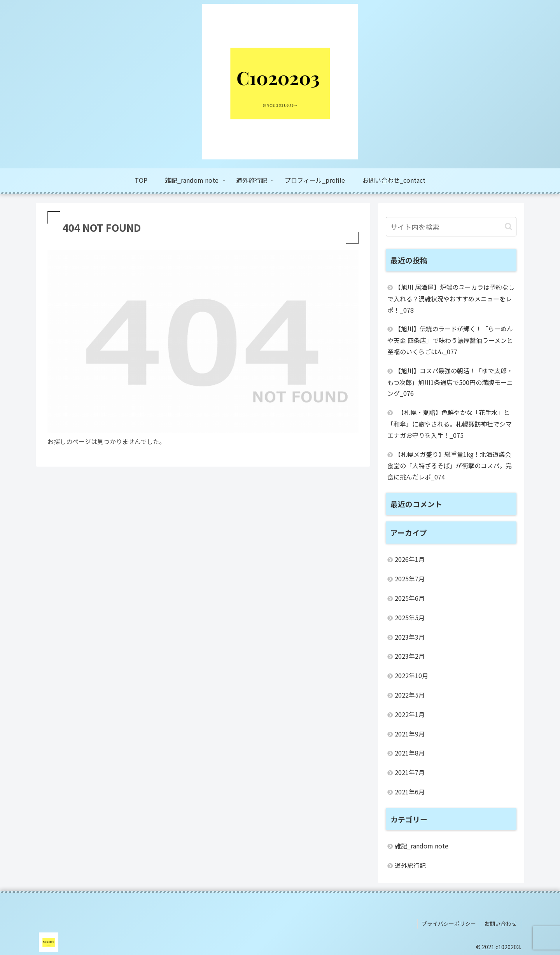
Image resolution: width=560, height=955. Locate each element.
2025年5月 (410, 617)
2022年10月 (411, 675)
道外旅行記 (410, 865)
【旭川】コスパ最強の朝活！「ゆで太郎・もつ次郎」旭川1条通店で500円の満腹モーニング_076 (450, 382)
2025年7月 (410, 579)
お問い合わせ (500, 924)
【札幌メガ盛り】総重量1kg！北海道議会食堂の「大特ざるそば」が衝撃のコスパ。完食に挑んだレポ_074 (450, 466)
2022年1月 (410, 714)
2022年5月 (410, 695)
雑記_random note (422, 846)
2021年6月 (410, 792)
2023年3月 (410, 637)
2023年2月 (410, 656)
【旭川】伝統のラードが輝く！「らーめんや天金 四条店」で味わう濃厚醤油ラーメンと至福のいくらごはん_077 (450, 340)
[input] (451, 227)
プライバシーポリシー (449, 924)
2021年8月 (410, 753)
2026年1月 (410, 559)
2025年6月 (410, 598)
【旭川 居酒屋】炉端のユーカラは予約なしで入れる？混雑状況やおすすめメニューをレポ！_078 (451, 298)
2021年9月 (410, 734)
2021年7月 (410, 772)
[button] (508, 227)
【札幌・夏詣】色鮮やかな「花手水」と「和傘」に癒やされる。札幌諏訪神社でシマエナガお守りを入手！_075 (450, 424)
